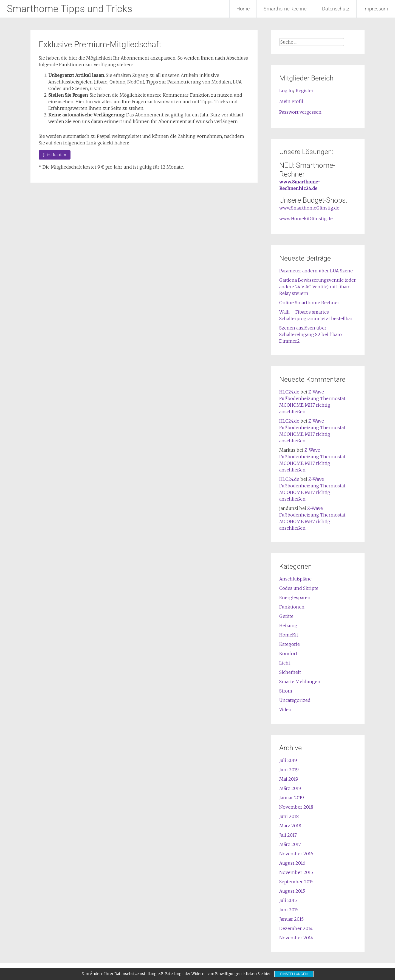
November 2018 (296, 807)
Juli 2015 (288, 900)
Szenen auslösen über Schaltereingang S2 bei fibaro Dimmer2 (311, 334)
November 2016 (296, 854)
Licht (285, 663)
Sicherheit (290, 672)
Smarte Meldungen (300, 682)
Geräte (286, 616)
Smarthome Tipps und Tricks (70, 9)
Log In (286, 91)
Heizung (288, 626)
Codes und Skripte (299, 588)
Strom (286, 691)
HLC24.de (289, 392)
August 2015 (292, 891)
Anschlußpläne (295, 579)
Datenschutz (336, 9)
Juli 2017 (288, 835)
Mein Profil (291, 101)
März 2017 (290, 844)
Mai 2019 (289, 779)
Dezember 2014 (296, 928)
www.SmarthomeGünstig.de (309, 208)
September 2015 (296, 882)
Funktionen (292, 607)
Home (243, 9)
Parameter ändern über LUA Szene (316, 271)
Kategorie (290, 644)
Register (305, 91)
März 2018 (290, 826)
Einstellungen (294, 974)
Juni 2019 (289, 770)
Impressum (376, 9)
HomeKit (289, 635)
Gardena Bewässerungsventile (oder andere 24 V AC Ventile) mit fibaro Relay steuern (318, 287)
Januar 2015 (291, 919)
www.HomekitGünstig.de (306, 219)
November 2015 (296, 872)
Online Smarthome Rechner (309, 303)
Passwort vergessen (300, 112)
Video (285, 710)
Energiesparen (295, 598)
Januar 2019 (292, 798)
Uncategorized (295, 700)
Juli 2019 (288, 760)
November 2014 (296, 938)
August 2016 (292, 863)
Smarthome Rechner (286, 9)
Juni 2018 (289, 816)
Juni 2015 (289, 910)
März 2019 (290, 788)
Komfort (288, 654)
